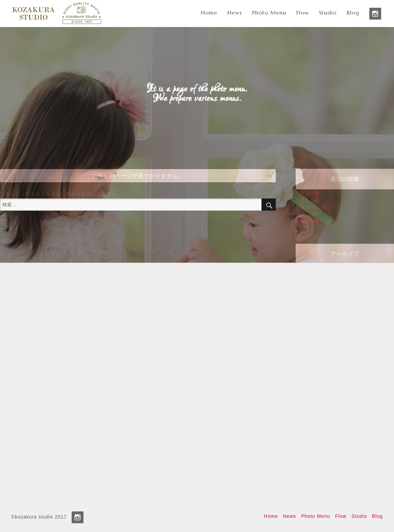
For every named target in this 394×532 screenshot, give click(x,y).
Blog (353, 12)
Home (209, 12)
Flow (303, 12)
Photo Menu (269, 12)
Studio (328, 12)
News (235, 12)
